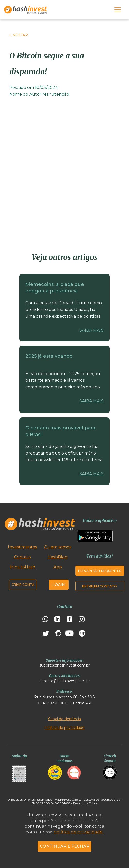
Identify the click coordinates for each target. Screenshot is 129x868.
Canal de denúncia (64, 719)
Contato (22, 557)
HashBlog (58, 557)
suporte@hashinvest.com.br (64, 665)
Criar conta (23, 585)
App (58, 567)
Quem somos (58, 547)
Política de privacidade (64, 728)
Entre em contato (100, 586)
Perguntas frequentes (100, 571)
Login (59, 585)
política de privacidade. (78, 832)
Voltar (19, 35)
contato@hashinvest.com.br (65, 681)
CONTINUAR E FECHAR (65, 846)
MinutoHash (23, 567)
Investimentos (22, 547)
